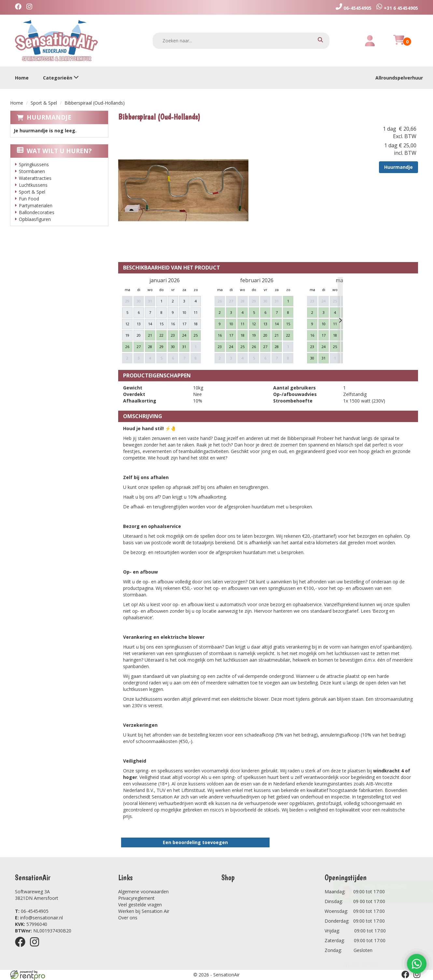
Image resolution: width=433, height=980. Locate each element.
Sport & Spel (44, 103)
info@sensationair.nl (39, 918)
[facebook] (20, 7)
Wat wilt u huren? (54, 151)
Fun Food (29, 199)
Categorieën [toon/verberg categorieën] (61, 78)
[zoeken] (320, 41)
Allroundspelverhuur (399, 78)
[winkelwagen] (399, 44)
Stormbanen (32, 171)
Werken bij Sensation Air (144, 911)
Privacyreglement (136, 898)
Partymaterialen (36, 205)
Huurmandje (49, 117)
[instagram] (31, 7)
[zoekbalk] (241, 41)
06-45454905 (32, 911)
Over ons (128, 918)
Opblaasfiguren (35, 219)
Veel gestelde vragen (140, 905)
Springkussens (34, 164)
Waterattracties (35, 178)
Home (22, 78)
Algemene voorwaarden (143, 892)
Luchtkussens (33, 185)
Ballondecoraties (37, 212)
